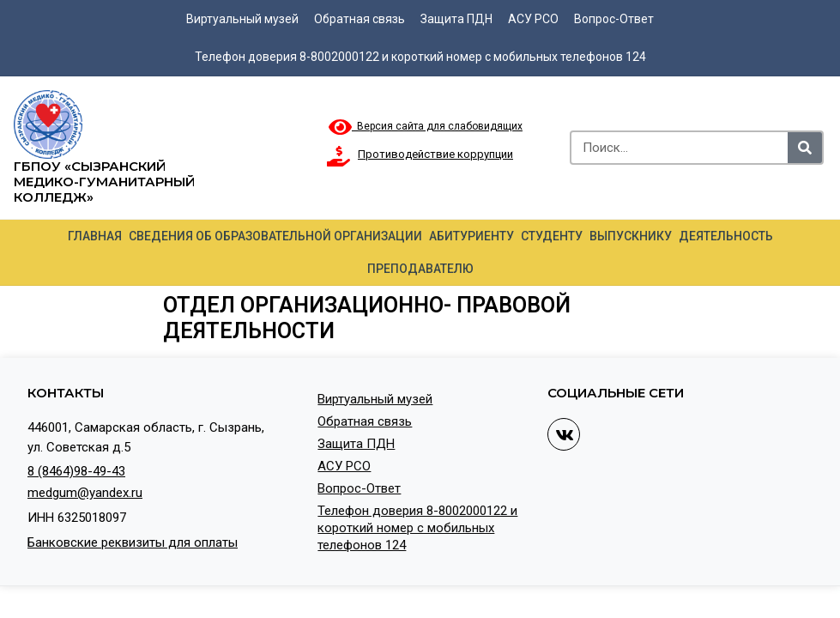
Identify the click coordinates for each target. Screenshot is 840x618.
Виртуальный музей (242, 19)
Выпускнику (631, 236)
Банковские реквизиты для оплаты (133, 542)
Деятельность (726, 236)
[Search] (805, 148)
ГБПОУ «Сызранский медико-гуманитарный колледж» (104, 182)
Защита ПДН (456, 19)
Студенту (552, 236)
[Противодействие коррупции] (339, 156)
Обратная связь (360, 19)
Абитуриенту (471, 236)
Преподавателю (420, 269)
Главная (95, 236)
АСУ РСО (533, 19)
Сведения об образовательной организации (275, 236)
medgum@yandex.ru (85, 493)
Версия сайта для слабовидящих (426, 126)
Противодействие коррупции (435, 154)
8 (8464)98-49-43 (76, 471)
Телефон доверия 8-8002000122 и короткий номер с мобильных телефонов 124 (420, 57)
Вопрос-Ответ (614, 19)
